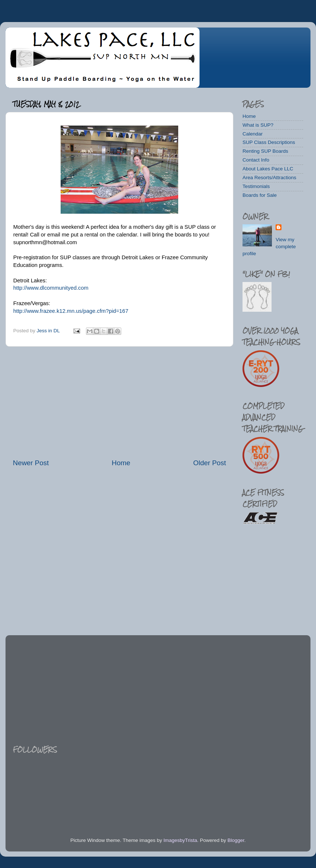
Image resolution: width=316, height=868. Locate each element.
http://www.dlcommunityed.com (51, 288)
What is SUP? (258, 125)
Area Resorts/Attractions (269, 178)
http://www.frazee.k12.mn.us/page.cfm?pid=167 (71, 311)
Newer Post (31, 463)
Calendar (253, 134)
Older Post (210, 463)
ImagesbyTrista (180, 840)
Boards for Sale (260, 195)
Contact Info (256, 160)
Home (121, 463)
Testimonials (256, 186)
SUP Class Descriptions (269, 142)
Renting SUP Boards (265, 151)
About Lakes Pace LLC (268, 169)
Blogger (236, 840)
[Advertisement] (119, 402)
